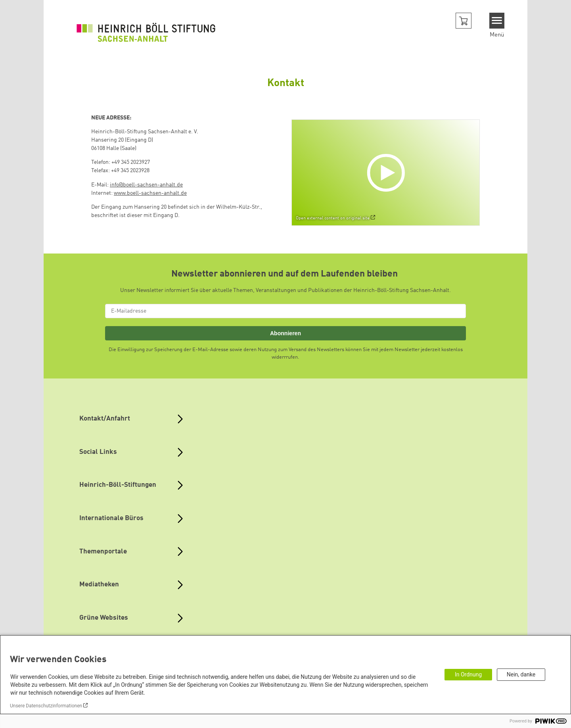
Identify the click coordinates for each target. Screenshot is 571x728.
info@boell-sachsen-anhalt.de (146, 185)
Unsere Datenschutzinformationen (46, 706)
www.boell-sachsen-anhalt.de (150, 193)
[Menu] (497, 21)
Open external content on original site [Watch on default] (333, 218)
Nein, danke (521, 674)
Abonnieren (285, 333)
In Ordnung (468, 674)
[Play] (388, 173)
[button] (464, 21)
